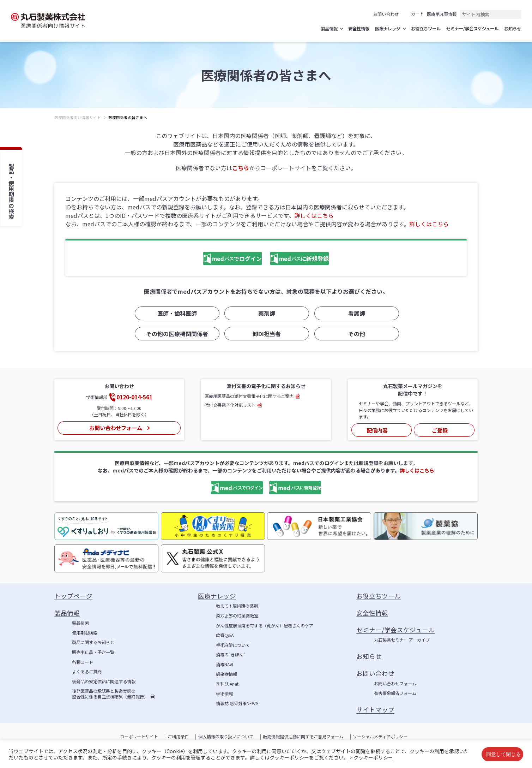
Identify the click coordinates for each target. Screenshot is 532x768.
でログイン (212, 260)
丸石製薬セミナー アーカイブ (402, 640)
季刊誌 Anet (227, 684)
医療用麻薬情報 (442, 14)
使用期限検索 (85, 633)
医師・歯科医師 (176, 315)
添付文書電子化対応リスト (230, 406)
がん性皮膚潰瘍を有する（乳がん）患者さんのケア (265, 626)
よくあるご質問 (87, 672)
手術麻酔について (233, 645)
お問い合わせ (386, 14)
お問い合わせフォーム (115, 427)
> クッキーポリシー (371, 757)
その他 (356, 335)
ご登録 (440, 429)
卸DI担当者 (266, 335)
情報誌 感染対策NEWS (237, 704)
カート (417, 14)
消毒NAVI (225, 665)
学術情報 (224, 694)
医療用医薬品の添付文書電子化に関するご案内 (249, 397)
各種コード (83, 662)
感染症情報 (226, 674)
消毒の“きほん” (231, 655)
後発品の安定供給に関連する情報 (104, 682)
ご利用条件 (178, 737)
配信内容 (377, 429)
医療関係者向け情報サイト (78, 117)
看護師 (356, 315)
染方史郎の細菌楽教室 (237, 616)
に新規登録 (306, 260)
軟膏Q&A (225, 636)
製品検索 (80, 623)
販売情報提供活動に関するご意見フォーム (303, 737)
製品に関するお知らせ (93, 643)
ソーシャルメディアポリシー (380, 737)
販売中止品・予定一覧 (93, 653)
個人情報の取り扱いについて (226, 737)
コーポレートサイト (139, 737)
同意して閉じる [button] (503, 754)
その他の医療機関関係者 (176, 335)
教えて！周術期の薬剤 (237, 606)
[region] (266, 123)
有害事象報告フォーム (395, 693)
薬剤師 (266, 315)
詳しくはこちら (314, 215)
